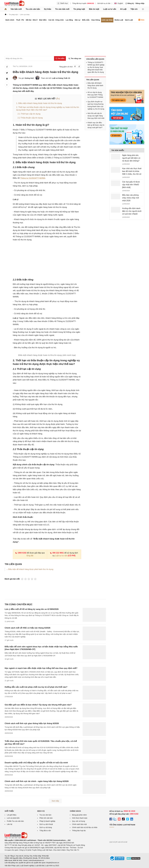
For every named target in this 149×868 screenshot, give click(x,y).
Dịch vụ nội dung (46, 827)
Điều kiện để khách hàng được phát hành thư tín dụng (31, 569)
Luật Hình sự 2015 (52, 866)
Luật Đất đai (40, 866)
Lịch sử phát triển (13, 818)
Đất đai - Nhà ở (32, 20)
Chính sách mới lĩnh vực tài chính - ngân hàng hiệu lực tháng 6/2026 (37, 781)
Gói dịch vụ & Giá (104, 3)
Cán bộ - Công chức (56, 20)
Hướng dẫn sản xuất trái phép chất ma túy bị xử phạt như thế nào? (36, 687)
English (119, 3)
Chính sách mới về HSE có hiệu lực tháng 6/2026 (27, 628)
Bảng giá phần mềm (79, 815)
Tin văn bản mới (62, 9)
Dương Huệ (29, 78)
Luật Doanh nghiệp (27, 866)
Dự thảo (48, 9)
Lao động (69, 20)
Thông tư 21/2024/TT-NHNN (33, 178)
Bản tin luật (94, 9)
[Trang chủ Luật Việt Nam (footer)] (16, 838)
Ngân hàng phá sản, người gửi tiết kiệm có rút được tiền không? (131, 158)
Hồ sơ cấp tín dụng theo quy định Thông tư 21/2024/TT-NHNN (95, 95)
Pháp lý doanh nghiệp (47, 821)
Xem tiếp (55, 801)
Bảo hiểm (43, 20)
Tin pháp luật (79, 9)
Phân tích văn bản (46, 818)
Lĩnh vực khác (107, 20)
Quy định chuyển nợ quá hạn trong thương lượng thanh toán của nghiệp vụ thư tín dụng (96, 105)
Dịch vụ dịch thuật (46, 824)
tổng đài (30, 556)
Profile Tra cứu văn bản (15, 821)
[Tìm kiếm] (60, 58)
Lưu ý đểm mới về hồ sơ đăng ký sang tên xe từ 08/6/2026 (32, 609)
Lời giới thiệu (12, 815)
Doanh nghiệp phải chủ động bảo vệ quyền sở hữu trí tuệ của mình (36, 763)
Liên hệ (10, 824)
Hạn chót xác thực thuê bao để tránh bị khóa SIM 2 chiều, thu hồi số (132, 171)
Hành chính (10, 20)
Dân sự (77, 20)
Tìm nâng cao (75, 59)
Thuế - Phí (20, 20)
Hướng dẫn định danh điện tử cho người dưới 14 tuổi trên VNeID (132, 211)
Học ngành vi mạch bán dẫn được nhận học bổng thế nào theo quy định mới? (41, 668)
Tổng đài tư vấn (45, 831)
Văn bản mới (16, 9)
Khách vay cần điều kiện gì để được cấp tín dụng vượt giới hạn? (96, 125)
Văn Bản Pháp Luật (12, 866)
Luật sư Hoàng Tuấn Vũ (61, 78)
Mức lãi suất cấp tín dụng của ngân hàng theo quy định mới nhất (96, 116)
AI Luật (123, 9)
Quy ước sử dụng (79, 821)
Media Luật (119, 20)
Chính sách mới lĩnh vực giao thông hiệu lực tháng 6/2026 (32, 723)
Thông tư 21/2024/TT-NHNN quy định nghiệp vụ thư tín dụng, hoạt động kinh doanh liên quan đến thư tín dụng (96, 67)
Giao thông (96, 20)
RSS (141, 20)
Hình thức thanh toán (80, 818)
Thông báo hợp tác (79, 831)
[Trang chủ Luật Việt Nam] (15, 3)
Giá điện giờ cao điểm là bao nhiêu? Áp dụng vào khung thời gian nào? (38, 705)
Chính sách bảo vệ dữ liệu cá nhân (85, 827)
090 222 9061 (57, 553)
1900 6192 (21, 553)
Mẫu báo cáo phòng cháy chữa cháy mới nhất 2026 (131, 198)
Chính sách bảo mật (79, 824)
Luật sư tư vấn (110, 9)
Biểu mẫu (86, 20)
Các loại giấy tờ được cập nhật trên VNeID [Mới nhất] (131, 185)
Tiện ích (134, 9)
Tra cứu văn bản (33, 9)
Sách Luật (129, 20)
